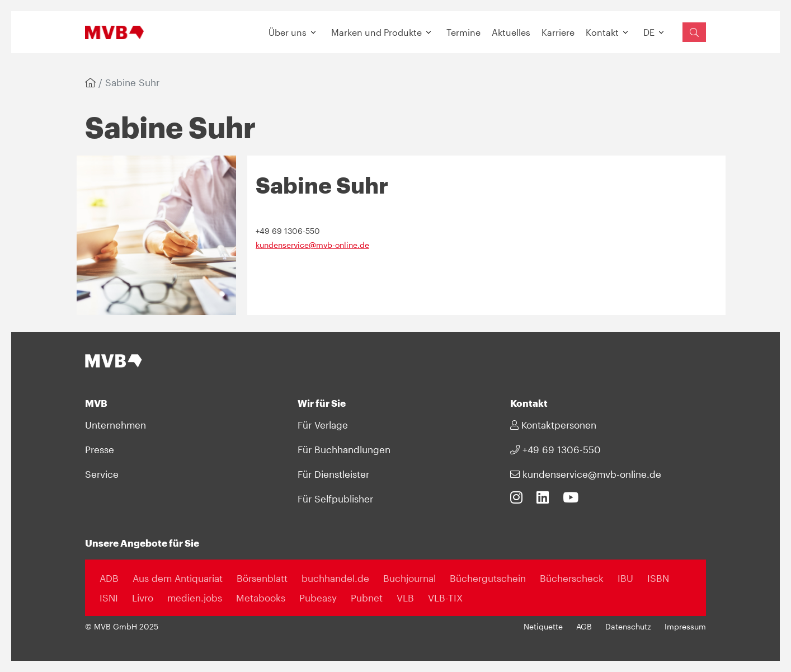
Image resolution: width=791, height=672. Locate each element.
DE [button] (649, 32)
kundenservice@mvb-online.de (312, 245)
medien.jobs (195, 598)
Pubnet (367, 598)
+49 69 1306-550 (555, 449)
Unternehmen (116, 425)
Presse (100, 449)
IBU (625, 578)
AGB (584, 627)
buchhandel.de (335, 578)
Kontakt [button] (602, 32)
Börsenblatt (262, 578)
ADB (109, 578)
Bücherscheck (572, 578)
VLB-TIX (445, 598)
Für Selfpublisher (335, 499)
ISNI (109, 598)
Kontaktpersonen (553, 425)
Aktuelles (511, 32)
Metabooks (261, 598)
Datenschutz (628, 627)
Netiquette (543, 627)
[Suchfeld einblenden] (694, 32)
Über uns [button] (288, 32)
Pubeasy (318, 598)
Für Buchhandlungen (344, 449)
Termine (463, 32)
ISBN (658, 578)
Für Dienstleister (333, 474)
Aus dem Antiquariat (178, 578)
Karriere (558, 32)
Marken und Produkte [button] (376, 32)
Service (102, 474)
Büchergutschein (488, 578)
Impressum (685, 627)
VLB (405, 598)
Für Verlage (323, 425)
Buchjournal (409, 578)
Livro (143, 598)
